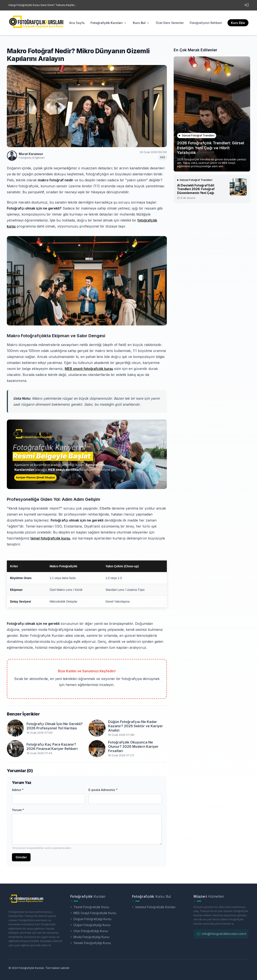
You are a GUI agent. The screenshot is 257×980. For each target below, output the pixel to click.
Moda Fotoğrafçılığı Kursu (90, 937)
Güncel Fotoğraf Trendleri (197, 135)
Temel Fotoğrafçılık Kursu (90, 907)
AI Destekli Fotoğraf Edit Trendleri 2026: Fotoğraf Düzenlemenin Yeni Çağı (196, 189)
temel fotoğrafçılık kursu (50, 538)
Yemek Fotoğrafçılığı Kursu (91, 943)
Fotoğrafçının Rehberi (206, 23)
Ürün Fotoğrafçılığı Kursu (89, 931)
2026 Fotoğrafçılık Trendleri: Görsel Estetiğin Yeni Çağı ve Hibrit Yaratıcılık (211, 148)
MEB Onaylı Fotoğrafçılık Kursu (93, 913)
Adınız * (18, 790)
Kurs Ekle (238, 23)
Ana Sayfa (77, 23)
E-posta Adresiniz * (103, 790)
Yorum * (18, 810)
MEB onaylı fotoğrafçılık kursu (89, 369)
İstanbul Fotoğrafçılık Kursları (154, 907)
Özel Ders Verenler (170, 23)
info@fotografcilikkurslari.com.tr (224, 934)
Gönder (21, 857)
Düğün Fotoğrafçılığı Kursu (90, 925)
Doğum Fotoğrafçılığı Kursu (91, 919)
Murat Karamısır (31, 154)
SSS (163, 157)
